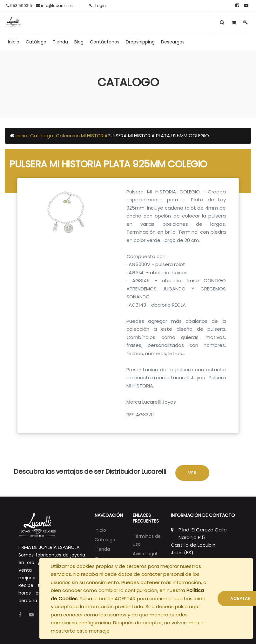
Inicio (21, 136)
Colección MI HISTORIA (82, 136)
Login (97, 6)
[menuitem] (14, 42)
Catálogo (42, 136)
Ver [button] (192, 473)
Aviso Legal (145, 554)
